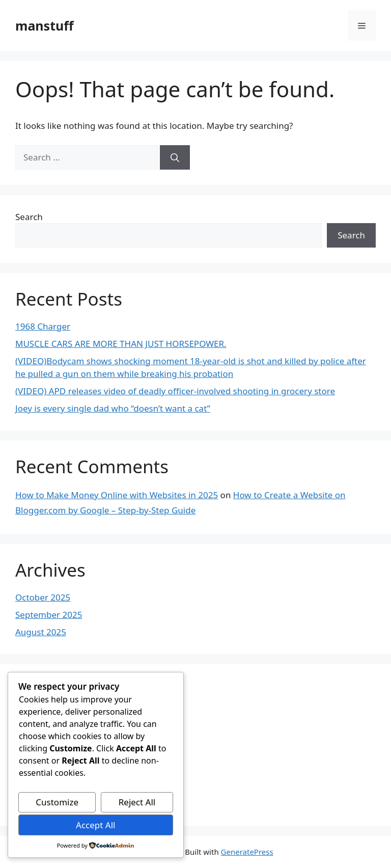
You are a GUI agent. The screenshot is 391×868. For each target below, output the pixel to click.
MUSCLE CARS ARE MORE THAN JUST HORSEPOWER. (121, 344)
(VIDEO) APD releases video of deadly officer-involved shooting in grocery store (175, 391)
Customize (57, 802)
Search (29, 217)
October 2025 (43, 597)
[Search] (175, 157)
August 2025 (41, 632)
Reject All (137, 802)
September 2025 (49, 615)
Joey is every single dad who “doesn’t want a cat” (113, 408)
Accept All (95, 825)
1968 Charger (43, 326)
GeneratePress (247, 852)
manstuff (45, 25)
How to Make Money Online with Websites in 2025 (117, 495)
